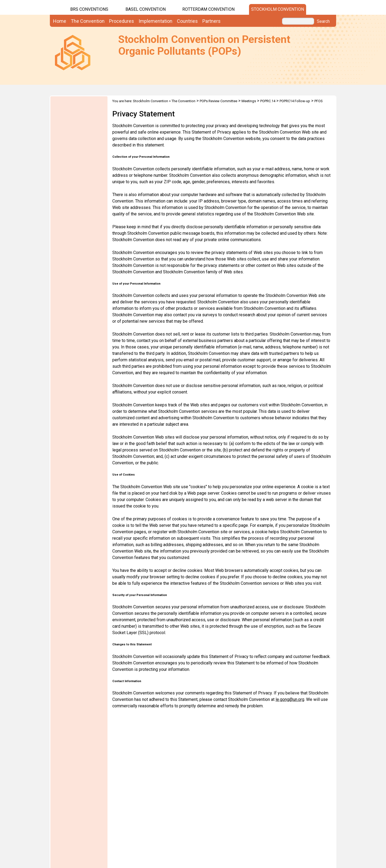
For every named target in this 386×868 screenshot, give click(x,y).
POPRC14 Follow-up (295, 101)
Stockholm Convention (278, 9)
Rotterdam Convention (208, 9)
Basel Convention (146, 9)
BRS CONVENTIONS (89, 9)
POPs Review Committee (218, 101)
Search (323, 21)
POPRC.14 (268, 101)
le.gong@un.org (290, 699)
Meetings (249, 101)
